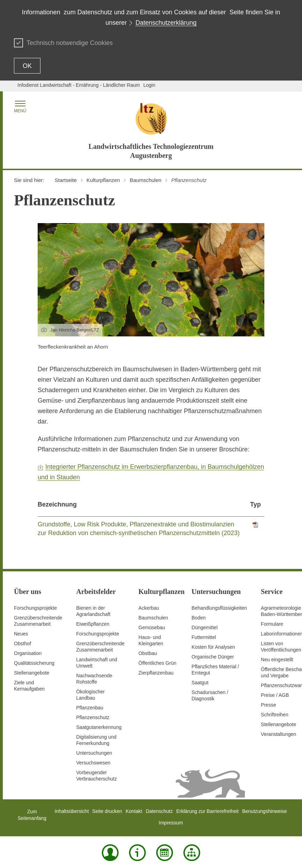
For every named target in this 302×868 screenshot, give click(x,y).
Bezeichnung (57, 504)
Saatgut (200, 683)
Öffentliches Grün (157, 663)
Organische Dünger (213, 657)
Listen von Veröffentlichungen (281, 647)
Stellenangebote (32, 673)
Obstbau (148, 653)
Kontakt (134, 811)
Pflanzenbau (90, 708)
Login (149, 85)
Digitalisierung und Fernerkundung (96, 740)
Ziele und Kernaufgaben (29, 686)
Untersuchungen (94, 753)
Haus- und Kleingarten (151, 640)
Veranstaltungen (278, 734)
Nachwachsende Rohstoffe (95, 679)
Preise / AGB (275, 695)
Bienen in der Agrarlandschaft (93, 611)
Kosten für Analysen (213, 647)
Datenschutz (159, 811)
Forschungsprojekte (35, 608)
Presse (269, 705)
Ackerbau (149, 608)
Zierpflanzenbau (156, 673)
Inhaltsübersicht (71, 811)
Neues (21, 634)
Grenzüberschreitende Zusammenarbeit (38, 621)
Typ (255, 504)
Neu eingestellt (277, 660)
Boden (198, 618)
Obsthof (22, 644)
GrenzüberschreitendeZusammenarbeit (101, 647)
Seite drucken (107, 811)
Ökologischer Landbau (91, 695)
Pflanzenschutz (93, 717)
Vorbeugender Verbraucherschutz (97, 776)
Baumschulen (153, 618)
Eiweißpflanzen (93, 624)
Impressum (171, 823)
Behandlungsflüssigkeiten (219, 608)
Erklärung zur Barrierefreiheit (207, 811)
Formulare (272, 624)
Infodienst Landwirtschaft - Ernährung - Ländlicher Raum (79, 85)
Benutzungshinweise (264, 811)
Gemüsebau (152, 627)
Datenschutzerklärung (166, 23)
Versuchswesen (93, 763)
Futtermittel (204, 637)
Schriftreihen (275, 715)
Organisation (28, 653)
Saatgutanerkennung (99, 727)
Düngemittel (205, 627)
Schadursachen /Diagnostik (210, 695)
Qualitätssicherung (34, 663)
